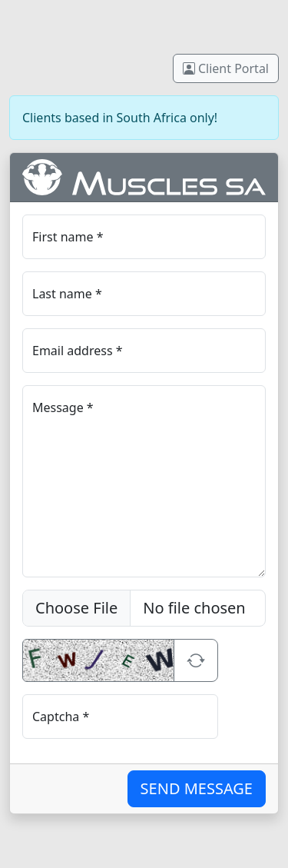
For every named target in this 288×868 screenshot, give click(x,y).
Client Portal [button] (226, 68)
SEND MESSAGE (197, 788)
